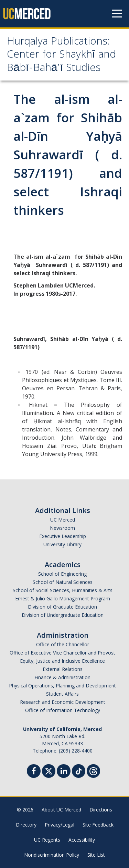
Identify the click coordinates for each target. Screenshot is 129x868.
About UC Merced (61, 810)
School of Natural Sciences (63, 582)
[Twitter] (49, 770)
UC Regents (47, 840)
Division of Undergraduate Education (63, 615)
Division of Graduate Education (62, 607)
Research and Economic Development (63, 702)
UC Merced (63, 520)
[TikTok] (79, 770)
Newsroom (62, 528)
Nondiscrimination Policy (52, 855)
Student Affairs (62, 694)
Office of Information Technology (63, 710)
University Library (62, 544)
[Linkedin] (64, 772)
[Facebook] (34, 772)
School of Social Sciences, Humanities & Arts (63, 590)
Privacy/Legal (60, 825)
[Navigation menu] (117, 14)
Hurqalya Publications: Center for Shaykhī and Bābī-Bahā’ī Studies (61, 56)
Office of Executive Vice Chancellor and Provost (62, 653)
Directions (101, 810)
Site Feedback (98, 825)
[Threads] (93, 770)
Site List (96, 855)
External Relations (63, 669)
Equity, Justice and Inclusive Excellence (62, 661)
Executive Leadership (63, 536)
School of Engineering (62, 574)
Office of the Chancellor (63, 644)
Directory (26, 825)
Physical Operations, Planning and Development (62, 686)
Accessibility (82, 840)
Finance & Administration (62, 677)
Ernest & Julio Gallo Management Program (63, 598)
